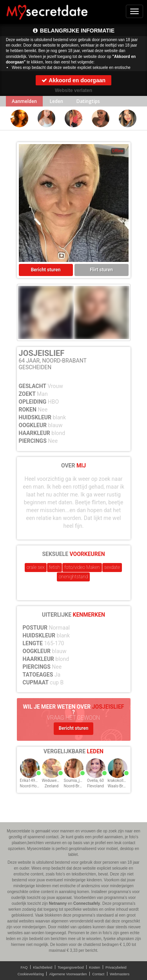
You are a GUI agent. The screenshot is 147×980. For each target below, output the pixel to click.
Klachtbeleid (43, 967)
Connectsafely (87, 903)
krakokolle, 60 (120, 781)
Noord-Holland (33, 786)
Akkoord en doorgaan (73, 80)
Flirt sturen (101, 270)
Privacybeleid (116, 967)
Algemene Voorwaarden (68, 974)
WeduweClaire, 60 (57, 781)
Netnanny (58, 903)
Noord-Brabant (77, 786)
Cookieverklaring (31, 974)
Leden (56, 101)
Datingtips (88, 101)
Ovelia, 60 (95, 781)
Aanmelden (24, 101)
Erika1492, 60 (32, 781)
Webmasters (120, 974)
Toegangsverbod (71, 967)
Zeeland (52, 786)
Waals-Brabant (121, 786)
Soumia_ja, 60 (76, 781)
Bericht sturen (46, 270)
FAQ (24, 967)
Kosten (94, 967)
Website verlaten (73, 90)
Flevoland (95, 786)
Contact (98, 974)
